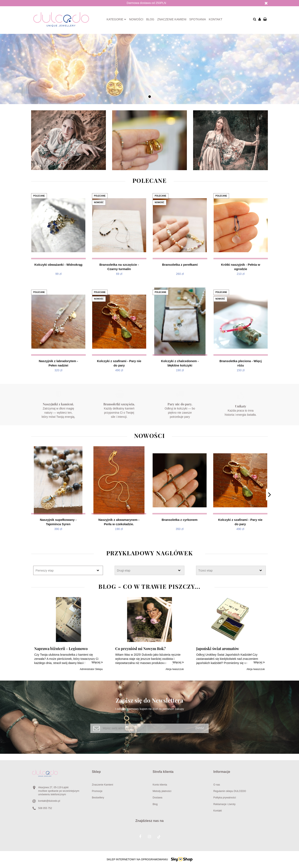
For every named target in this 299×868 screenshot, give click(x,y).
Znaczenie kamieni (172, 19)
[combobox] (68, 570)
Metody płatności (162, 791)
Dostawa (157, 798)
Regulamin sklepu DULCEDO (230, 791)
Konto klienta (160, 785)
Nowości (136, 19)
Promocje (97, 791)
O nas (217, 785)
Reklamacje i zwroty (225, 804)
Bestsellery (98, 798)
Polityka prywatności (225, 798)
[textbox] (64, 571)
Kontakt (216, 19)
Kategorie (116, 19)
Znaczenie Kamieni (103, 785)
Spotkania (198, 19)
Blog (150, 19)
